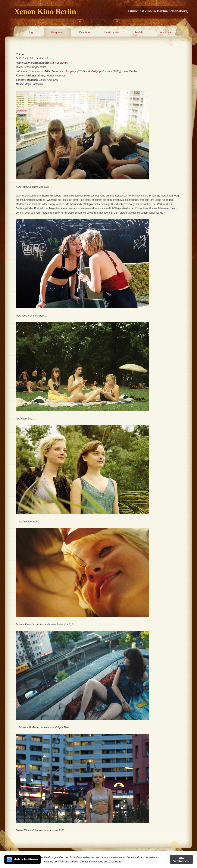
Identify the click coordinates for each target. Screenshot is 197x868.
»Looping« (61, 63)
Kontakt (139, 32)
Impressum (166, 32)
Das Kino (85, 32)
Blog (30, 32)
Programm (57, 32)
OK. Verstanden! (181, 859)
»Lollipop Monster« (101, 71)
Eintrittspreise (112, 32)
